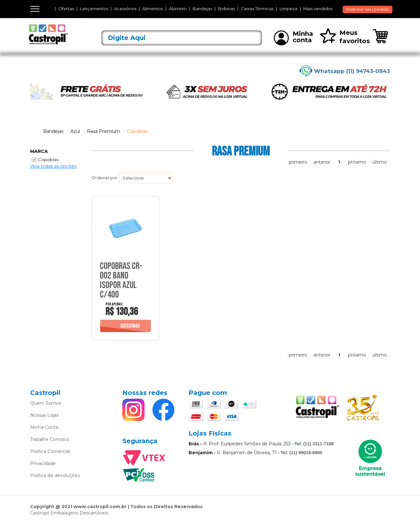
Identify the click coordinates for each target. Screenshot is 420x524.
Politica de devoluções (55, 475)
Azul (75, 131)
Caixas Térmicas (257, 9)
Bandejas (202, 9)
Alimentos (153, 9)
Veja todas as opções (53, 166)
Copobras (137, 131)
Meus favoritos (345, 37)
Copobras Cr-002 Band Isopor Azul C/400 (121, 280)
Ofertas (66, 9)
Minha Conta (44, 427)
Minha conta (294, 37)
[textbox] (182, 38)
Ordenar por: (105, 178)
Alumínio (178, 9)
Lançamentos (94, 9)
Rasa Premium (103, 131)
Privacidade (43, 463)
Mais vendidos (318, 9)
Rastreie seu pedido (368, 9)
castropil (33, 131)
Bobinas (226, 9)
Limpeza (288, 9)
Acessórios (125, 9)
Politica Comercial (50, 451)
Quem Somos (46, 403)
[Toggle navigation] (35, 9)
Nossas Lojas (44, 415)
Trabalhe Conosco (50, 439)
